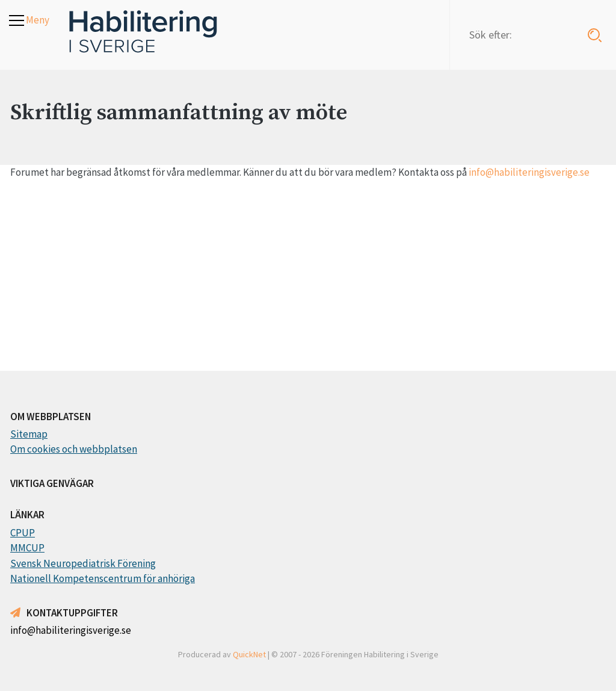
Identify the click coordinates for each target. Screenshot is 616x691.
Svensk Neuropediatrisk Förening (83, 563)
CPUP (23, 533)
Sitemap (29, 434)
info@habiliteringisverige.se (529, 172)
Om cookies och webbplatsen (74, 449)
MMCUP (27, 548)
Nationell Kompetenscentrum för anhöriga (103, 578)
